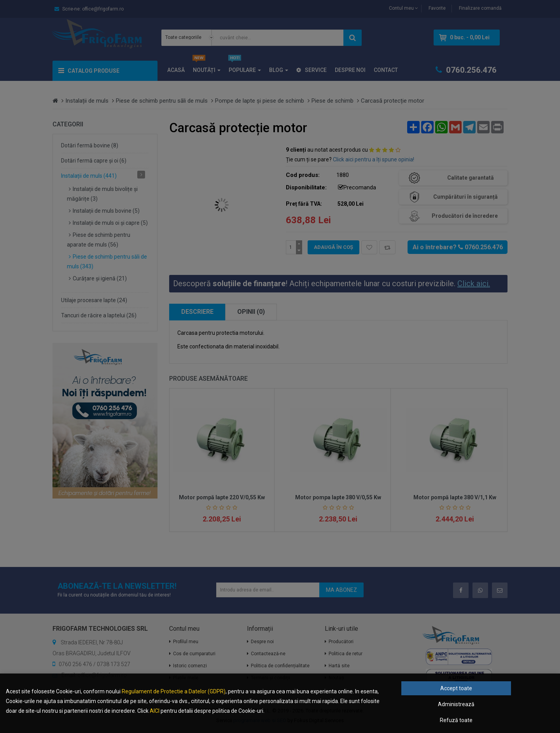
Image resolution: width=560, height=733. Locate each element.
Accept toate (456, 688)
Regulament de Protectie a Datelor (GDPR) (174, 691)
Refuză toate (456, 720)
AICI (155, 711)
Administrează (456, 704)
